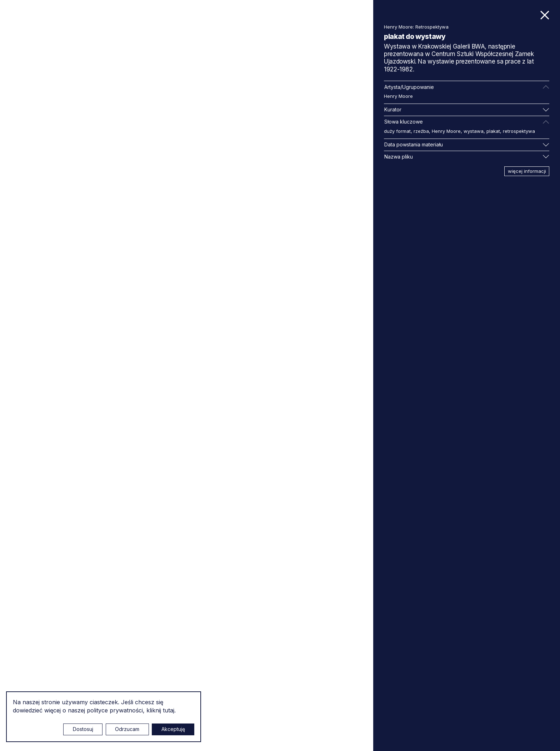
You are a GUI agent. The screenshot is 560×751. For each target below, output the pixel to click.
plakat (493, 131)
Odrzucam (127, 729)
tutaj (169, 710)
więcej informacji (527, 171)
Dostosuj (83, 729)
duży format (397, 131)
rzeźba (421, 131)
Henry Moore (398, 96)
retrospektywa (519, 131)
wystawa (474, 131)
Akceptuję (173, 729)
